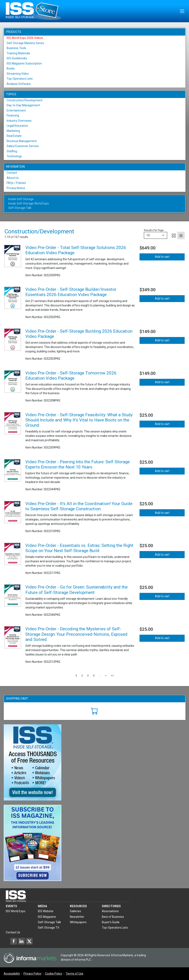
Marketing (13, 131)
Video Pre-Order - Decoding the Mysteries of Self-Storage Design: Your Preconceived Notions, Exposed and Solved (76, 634)
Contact (12, 173)
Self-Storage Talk (20, 208)
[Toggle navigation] (182, 11)
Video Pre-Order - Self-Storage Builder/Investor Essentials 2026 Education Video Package (71, 292)
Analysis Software (19, 84)
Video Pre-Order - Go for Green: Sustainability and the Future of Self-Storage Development (77, 590)
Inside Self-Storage (21, 199)
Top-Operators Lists (20, 79)
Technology (14, 156)
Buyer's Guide (111, 922)
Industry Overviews (19, 121)
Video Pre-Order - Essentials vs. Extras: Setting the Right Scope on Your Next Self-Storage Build (79, 548)
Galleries (75, 911)
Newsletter (77, 917)
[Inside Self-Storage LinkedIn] (21, 941)
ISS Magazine (47, 917)
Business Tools (16, 48)
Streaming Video (18, 74)
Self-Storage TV (49, 928)
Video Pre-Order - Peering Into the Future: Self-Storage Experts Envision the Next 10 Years (78, 464)
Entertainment (16, 110)
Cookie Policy (54, 974)
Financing (13, 115)
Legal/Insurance (17, 126)
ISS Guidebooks (17, 58)
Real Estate (14, 136)
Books (11, 68)
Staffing (12, 151)
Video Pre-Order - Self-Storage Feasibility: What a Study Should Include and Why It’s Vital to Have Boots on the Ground (79, 420)
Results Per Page (154, 230)
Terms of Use (75, 974)
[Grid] (174, 235)
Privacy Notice (16, 188)
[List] (181, 235)
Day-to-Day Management (23, 105)
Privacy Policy (32, 974)
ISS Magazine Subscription (24, 63)
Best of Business (113, 917)
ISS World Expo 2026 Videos (25, 38)
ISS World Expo (16, 911)
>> (112, 676)
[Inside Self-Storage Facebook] (14, 941)
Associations (110, 911)
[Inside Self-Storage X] (29, 941)
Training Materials (18, 53)
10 (148, 235)
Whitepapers (78, 922)
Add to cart (162, 257)
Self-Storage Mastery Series (25, 43)
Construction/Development (25, 100)
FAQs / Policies (16, 183)
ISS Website (46, 911)
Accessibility (12, 974)
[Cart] (94, 711)
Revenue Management (22, 141)
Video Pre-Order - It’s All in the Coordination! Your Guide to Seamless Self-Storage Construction (79, 506)
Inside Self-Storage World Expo (29, 203)
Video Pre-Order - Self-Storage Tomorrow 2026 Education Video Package (71, 376)
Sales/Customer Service (23, 146)
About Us (13, 178)
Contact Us (13, 932)
